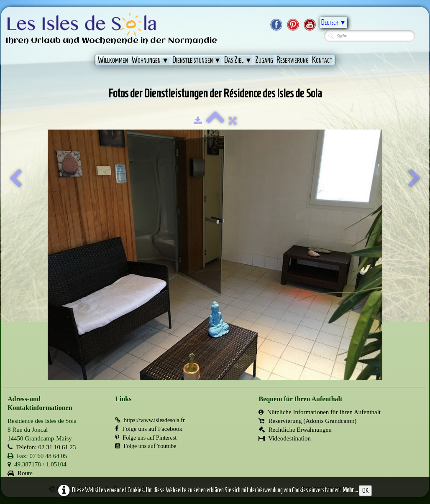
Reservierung (293, 60)
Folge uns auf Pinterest (146, 438)
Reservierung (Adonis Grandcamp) (307, 421)
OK (365, 490)
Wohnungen (150, 60)
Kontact (322, 60)
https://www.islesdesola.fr (150, 420)
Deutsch (333, 22)
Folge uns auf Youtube (146, 446)
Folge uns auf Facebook (149, 429)
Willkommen (113, 60)
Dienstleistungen (197, 60)
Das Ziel (238, 60)
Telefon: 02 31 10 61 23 (42, 447)
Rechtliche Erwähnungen (295, 430)
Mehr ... (350, 490)
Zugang (264, 60)
